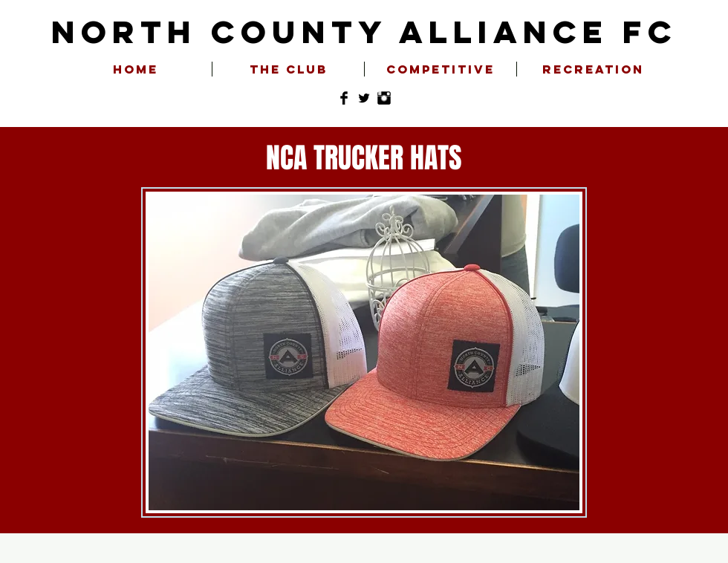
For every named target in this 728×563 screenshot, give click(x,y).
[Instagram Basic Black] (384, 98)
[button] (288, 69)
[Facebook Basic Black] (344, 98)
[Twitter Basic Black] (364, 98)
